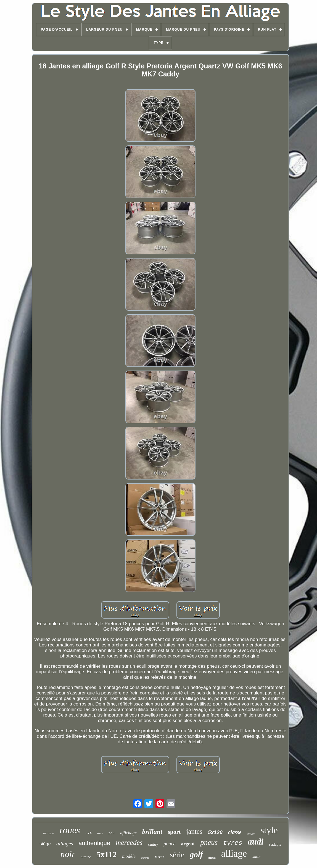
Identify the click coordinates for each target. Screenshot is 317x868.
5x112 (106, 854)
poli (112, 833)
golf (196, 854)
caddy (153, 844)
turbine (86, 857)
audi (256, 842)
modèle (129, 856)
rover (159, 857)
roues (70, 830)
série (177, 855)
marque (48, 833)
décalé (251, 834)
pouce (169, 844)
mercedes (129, 842)
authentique (94, 843)
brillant (152, 832)
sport (174, 832)
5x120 (215, 832)
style (269, 830)
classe (235, 832)
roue (100, 833)
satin (256, 857)
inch (89, 833)
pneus (209, 842)
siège (45, 844)
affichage (128, 833)
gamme (145, 858)
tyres (233, 843)
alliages (65, 844)
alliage (234, 854)
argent (188, 844)
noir (68, 854)
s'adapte (275, 844)
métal (212, 858)
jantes (194, 831)
